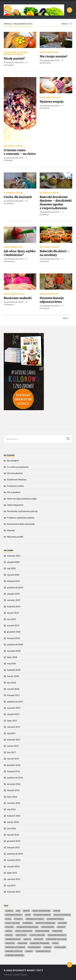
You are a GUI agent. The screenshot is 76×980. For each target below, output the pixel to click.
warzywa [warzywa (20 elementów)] (22, 943)
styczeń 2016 (13, 835)
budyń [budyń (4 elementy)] (26, 911)
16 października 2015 (50, 259)
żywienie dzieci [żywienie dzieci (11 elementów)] (43, 951)
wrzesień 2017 (14, 708)
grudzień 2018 (14, 632)
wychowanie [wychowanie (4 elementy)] (34, 947)
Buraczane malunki (18, 298)
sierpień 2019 (13, 594)
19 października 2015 (14, 259)
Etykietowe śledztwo (16, 52)
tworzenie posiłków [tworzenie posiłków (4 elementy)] (56, 939)
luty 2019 (11, 619)
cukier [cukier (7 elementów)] (57, 911)
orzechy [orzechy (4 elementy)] (61, 927)
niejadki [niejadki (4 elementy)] (10, 927)
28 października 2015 (50, 60)
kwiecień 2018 (14, 670)
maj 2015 (11, 885)
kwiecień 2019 (14, 606)
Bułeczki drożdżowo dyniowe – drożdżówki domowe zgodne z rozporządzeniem (56, 203)
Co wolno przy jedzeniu (18, 467)
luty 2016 (11, 828)
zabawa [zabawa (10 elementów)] (48, 947)
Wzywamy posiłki (13, 54)
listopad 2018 (13, 638)
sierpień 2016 (13, 790)
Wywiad (11, 530)
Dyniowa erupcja (52, 102)
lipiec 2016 (12, 797)
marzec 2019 (13, 613)
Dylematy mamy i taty (28, 970)
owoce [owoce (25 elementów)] (9, 931)
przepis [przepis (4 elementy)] (9, 935)
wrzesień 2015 (14, 860)
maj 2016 (11, 809)
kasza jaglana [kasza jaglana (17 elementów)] (13, 923)
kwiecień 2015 (14, 892)
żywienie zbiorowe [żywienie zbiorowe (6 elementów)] (15, 955)
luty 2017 (11, 752)
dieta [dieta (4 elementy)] (28, 915)
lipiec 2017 (12, 721)
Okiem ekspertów (49, 52)
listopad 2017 (13, 695)
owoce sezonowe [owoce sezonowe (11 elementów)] (24, 931)
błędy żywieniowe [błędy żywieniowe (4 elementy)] (41, 911)
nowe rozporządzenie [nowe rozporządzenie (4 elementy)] (28, 927)
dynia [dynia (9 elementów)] (8, 919)
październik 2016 (15, 778)
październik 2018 (15, 644)
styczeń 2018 (13, 689)
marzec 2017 (13, 746)
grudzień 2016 (14, 765)
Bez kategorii (13, 460)
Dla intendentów (15, 473)
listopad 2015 (13, 847)
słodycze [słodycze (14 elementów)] (39, 939)
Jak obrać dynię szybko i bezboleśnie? (20, 253)
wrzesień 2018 (14, 651)
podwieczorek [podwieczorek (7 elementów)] (42, 931)
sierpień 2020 (13, 562)
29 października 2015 (14, 62)
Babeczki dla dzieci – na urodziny (55, 253)
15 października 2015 (14, 302)
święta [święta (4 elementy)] (29, 951)
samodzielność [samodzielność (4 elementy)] (13, 939)
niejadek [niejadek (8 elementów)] (62, 923)
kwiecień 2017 (14, 740)
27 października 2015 (14, 158)
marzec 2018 (13, 676)
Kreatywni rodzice (50, 98)
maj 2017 (11, 733)
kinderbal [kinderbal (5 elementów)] (28, 923)
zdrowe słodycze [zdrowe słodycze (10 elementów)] (14, 951)
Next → (67, 318)
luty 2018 (11, 683)
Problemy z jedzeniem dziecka (21, 518)
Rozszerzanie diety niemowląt (21, 524)
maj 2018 (11, 663)
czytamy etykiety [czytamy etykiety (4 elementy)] (14, 915)
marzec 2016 (13, 822)
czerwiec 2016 (14, 803)
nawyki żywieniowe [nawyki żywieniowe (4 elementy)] (45, 923)
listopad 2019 (13, 581)
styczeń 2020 (13, 575)
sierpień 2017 (13, 714)
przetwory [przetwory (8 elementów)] (21, 935)
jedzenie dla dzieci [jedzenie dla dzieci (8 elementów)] (35, 919)
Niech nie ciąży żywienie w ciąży (22, 499)
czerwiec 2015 (14, 879)
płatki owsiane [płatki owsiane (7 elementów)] (37, 935)
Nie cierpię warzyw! (53, 56)
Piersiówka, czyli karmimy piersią (22, 511)
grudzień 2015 (14, 841)
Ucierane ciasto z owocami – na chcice (20, 152)
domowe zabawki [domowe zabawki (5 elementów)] (42, 915)
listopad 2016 (13, 771)
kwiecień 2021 (14, 556)
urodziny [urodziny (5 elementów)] (10, 943)
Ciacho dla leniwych (18, 197)
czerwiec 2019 (14, 600)
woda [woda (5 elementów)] (55, 943)
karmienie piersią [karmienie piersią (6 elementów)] (55, 919)
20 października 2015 (50, 212)
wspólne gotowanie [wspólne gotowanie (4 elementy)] (15, 947)
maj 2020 (11, 568)
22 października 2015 (50, 106)
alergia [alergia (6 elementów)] (9, 911)
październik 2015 (15, 854)
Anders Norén (20, 975)
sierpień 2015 (13, 866)
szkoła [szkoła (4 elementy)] (27, 939)
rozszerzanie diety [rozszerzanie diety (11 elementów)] (57, 935)
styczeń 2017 (13, 759)
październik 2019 (15, 587)
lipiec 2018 (12, 657)
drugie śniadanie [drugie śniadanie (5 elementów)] (62, 915)
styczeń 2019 (13, 625)
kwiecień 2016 (14, 816)
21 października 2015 (14, 201)
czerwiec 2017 (14, 727)
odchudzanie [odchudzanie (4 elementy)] (48, 927)
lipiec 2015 (12, 873)
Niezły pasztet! (14, 59)
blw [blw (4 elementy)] (18, 911)
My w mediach (14, 492)
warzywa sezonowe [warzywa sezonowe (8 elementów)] (40, 943)
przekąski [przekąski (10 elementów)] (57, 931)
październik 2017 (15, 702)
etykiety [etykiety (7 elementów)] (19, 919)
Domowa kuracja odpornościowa (52, 300)
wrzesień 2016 (14, 784)
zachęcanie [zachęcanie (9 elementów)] (60, 947)
